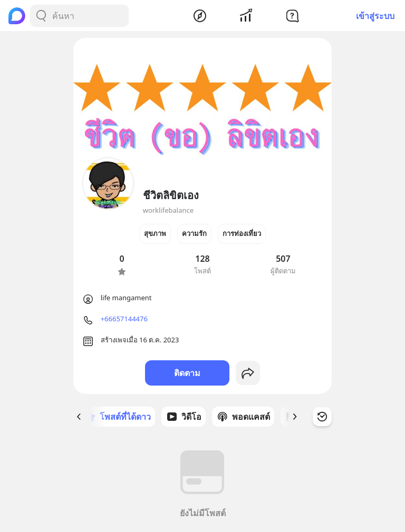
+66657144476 (124, 319)
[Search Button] (41, 16)
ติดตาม (187, 373)
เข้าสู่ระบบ (375, 16)
